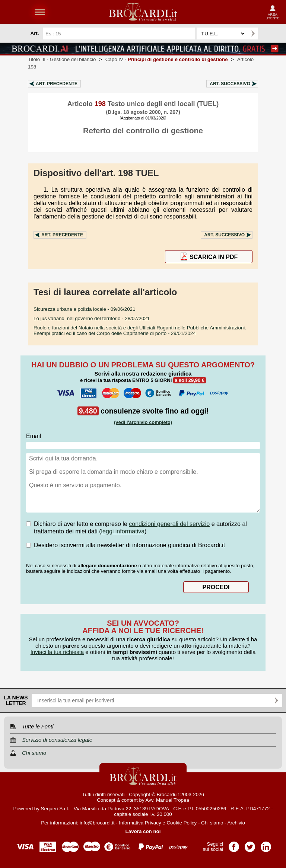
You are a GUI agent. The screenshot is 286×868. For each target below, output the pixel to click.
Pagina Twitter (250, 844)
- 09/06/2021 (84, 309)
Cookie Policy (182, 823)
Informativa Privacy (140, 823)
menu (40, 12)
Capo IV (167, 59)
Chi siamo (212, 823)
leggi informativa (123, 531)
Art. (57, 84)
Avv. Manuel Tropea (167, 800)
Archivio (236, 823)
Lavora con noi (143, 831)
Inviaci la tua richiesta (57, 652)
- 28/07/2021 (92, 318)
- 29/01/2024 (140, 331)
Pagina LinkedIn (266, 844)
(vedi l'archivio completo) (143, 422)
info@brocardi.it (97, 823)
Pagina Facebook (234, 844)
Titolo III (62, 59)
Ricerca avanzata (267, 33)
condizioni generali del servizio (169, 524)
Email (34, 436)
